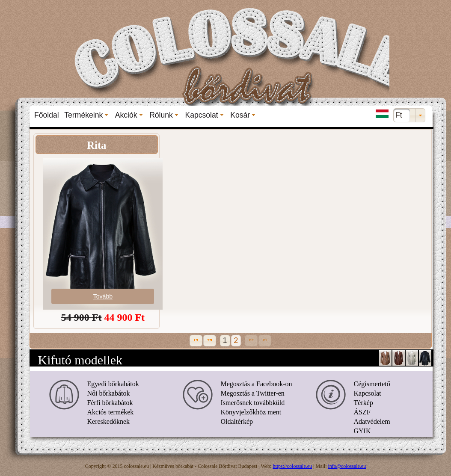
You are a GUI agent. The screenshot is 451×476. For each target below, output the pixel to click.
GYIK (362, 431)
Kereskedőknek (109, 421)
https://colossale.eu (292, 466)
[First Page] (196, 341)
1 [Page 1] (225, 340)
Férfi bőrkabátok (110, 403)
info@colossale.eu (347, 466)
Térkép (363, 403)
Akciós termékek (111, 412)
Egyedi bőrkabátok (113, 384)
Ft (399, 115)
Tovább (103, 296)
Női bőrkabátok (109, 393)
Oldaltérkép (237, 421)
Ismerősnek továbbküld (253, 403)
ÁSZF (362, 412)
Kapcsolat (368, 393)
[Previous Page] (210, 341)
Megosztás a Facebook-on (257, 384)
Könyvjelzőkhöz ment (251, 412)
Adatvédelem (372, 421)
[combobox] (409, 115)
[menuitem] (47, 115)
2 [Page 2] (236, 340)
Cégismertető (372, 384)
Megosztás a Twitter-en (253, 393)
